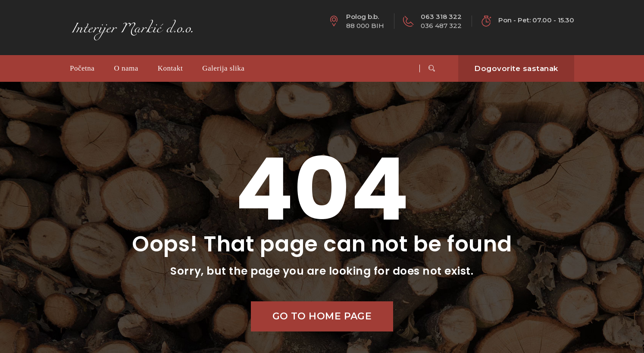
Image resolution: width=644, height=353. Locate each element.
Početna (82, 68)
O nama (126, 68)
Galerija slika (223, 68)
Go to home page (322, 316)
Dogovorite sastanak (516, 68)
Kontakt (170, 68)
